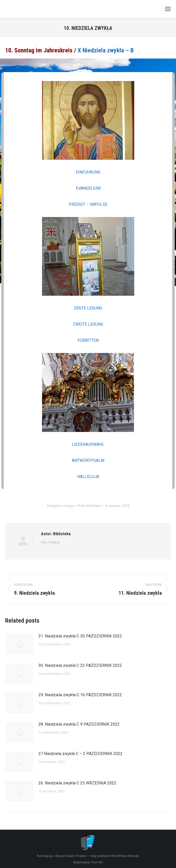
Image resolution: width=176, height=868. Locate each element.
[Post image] (19, 644)
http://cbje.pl (50, 542)
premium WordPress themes (118, 856)
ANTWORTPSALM (88, 460)
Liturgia (68, 506)
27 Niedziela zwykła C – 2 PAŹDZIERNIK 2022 (80, 754)
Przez (90, 506)
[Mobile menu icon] (168, 9)
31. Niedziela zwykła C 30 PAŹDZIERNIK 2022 (80, 636)
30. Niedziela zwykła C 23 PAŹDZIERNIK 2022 (80, 665)
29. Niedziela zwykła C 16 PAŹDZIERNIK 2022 (80, 695)
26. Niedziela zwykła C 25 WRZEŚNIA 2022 (77, 783)
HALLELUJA (88, 477)
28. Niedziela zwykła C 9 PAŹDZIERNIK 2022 (79, 724)
